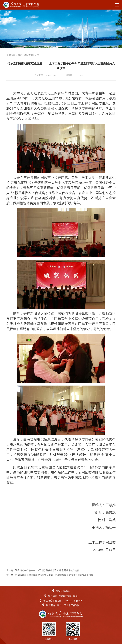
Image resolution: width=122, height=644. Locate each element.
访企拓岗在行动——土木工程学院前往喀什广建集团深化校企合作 (47, 570)
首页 (20, 55)
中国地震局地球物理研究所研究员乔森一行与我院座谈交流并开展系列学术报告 (54, 575)
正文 (37, 55)
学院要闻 (29, 55)
